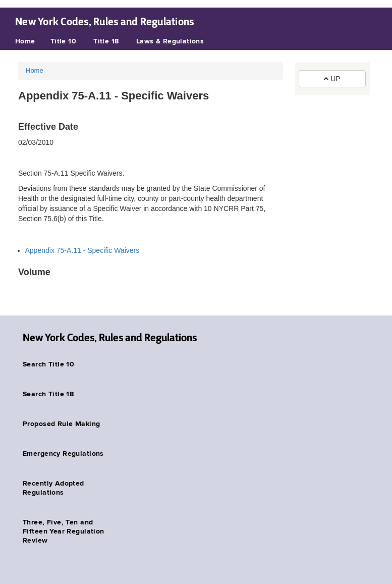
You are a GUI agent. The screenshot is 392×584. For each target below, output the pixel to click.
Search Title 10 (48, 364)
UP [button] (332, 79)
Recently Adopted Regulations (53, 488)
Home (25, 41)
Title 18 (106, 41)
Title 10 (63, 41)
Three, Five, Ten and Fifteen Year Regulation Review (64, 532)
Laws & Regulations (170, 41)
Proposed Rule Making (61, 424)
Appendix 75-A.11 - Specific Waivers (82, 250)
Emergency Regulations (63, 454)
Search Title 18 (48, 394)
